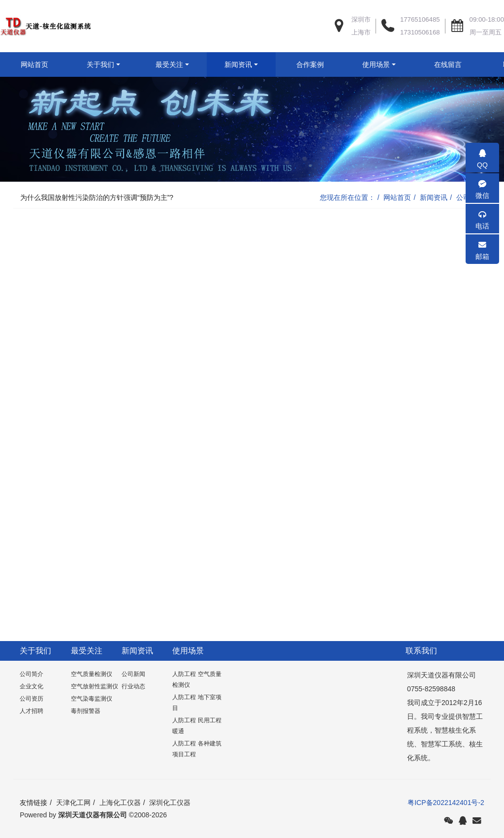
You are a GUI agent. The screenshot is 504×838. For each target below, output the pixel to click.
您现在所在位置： (347, 222)
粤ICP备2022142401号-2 (446, 827)
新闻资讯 (434, 222)
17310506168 (420, 32)
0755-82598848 (430, 713)
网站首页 (34, 64)
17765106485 (420, 19)
